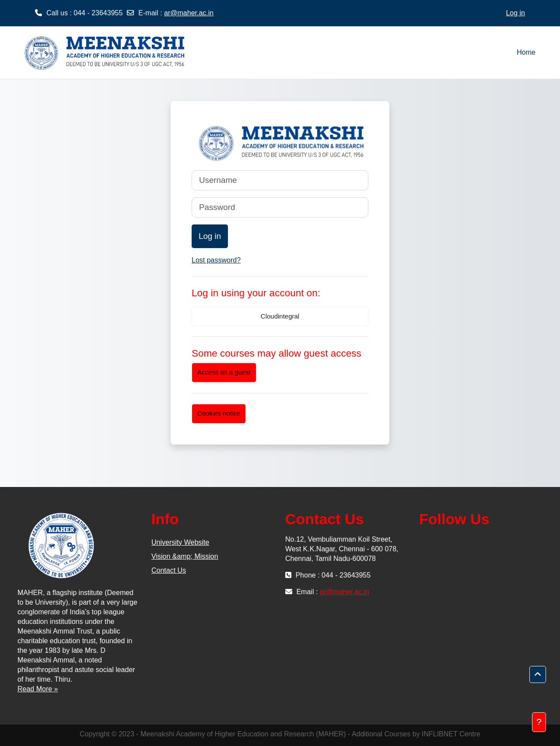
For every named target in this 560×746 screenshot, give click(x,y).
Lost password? (216, 260)
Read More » (38, 689)
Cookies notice (219, 413)
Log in (515, 13)
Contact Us (169, 570)
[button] (538, 675)
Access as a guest (224, 372)
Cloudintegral (280, 316)
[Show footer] (539, 722)
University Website (180, 542)
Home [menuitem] (526, 52)
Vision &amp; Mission (185, 556)
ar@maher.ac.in (189, 13)
